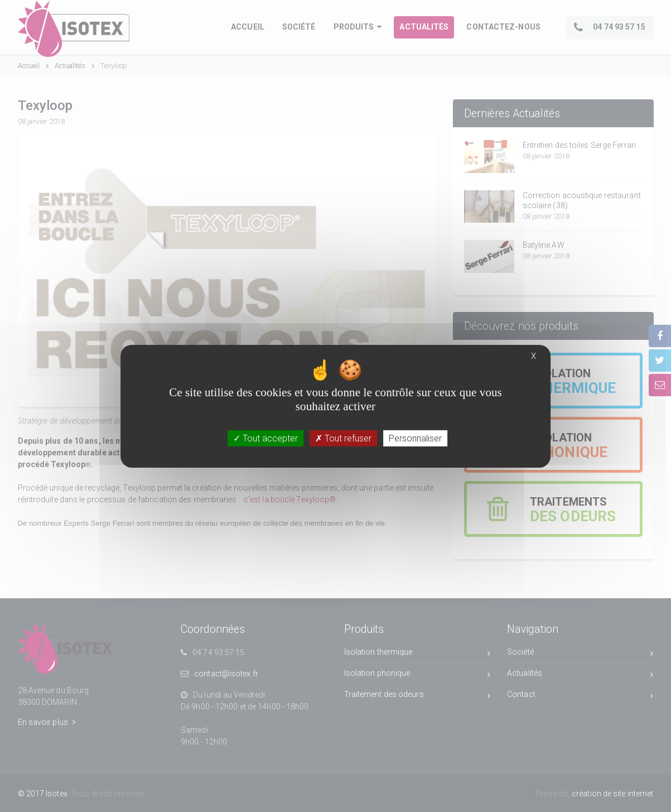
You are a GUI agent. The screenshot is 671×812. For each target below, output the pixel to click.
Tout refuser (343, 438)
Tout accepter (265, 438)
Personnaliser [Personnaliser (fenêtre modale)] (415, 438)
